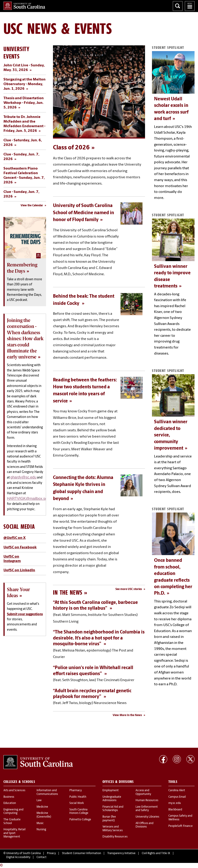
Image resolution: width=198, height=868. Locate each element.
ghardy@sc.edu (23, 477)
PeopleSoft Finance (181, 826)
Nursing (41, 830)
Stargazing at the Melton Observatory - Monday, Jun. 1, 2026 (25, 84)
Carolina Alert (177, 791)
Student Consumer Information (82, 853)
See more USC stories (129, 589)
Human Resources (147, 800)
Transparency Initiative (121, 853)
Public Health (78, 797)
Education (10, 803)
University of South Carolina (23, 853)
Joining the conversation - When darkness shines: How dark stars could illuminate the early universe (25, 339)
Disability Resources (115, 837)
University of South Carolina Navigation (190, 6)
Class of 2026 (71, 148)
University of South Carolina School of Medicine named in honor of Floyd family (84, 213)
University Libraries (147, 817)
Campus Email (177, 797)
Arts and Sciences (14, 791)
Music (40, 823)
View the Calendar (32, 206)
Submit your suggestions (25, 614)
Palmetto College (80, 820)
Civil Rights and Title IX (156, 853)
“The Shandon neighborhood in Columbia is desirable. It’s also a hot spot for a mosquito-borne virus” (99, 638)
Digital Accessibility (18, 857)
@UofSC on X (15, 538)
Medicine (42, 807)
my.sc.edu (175, 803)
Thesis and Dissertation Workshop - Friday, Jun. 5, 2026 (24, 103)
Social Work (77, 803)
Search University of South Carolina (178, 6)
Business (9, 797)
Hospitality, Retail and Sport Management (14, 833)
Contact (42, 857)
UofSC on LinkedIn (19, 570)
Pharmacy (76, 791)
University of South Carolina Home (24, 6)
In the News (68, 592)
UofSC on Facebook (20, 547)
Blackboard (175, 810)
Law (39, 800)
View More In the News (127, 715)
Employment (111, 791)
